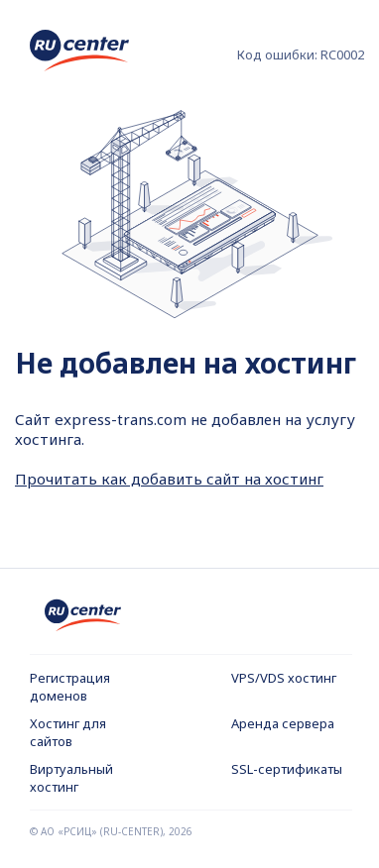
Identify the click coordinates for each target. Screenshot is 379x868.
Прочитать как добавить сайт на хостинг (169, 479)
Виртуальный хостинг (71, 778)
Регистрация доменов (70, 687)
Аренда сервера (283, 723)
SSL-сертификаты (287, 769)
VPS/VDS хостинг (284, 678)
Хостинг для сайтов (68, 732)
